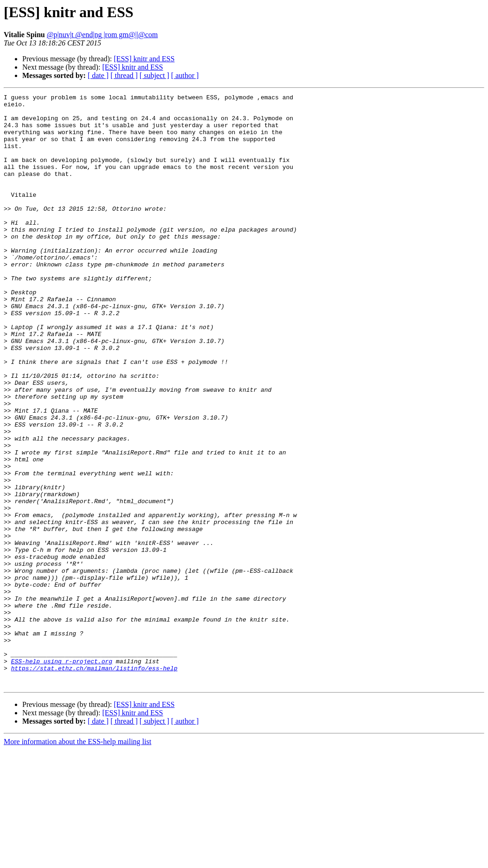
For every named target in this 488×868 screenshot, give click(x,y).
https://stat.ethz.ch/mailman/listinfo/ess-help (94, 784)
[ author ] (185, 75)
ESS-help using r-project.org (62, 775)
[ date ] (98, 75)
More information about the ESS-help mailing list (77, 860)
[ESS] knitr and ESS (144, 59)
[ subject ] (154, 75)
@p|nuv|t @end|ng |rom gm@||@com (102, 35)
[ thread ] (124, 75)
